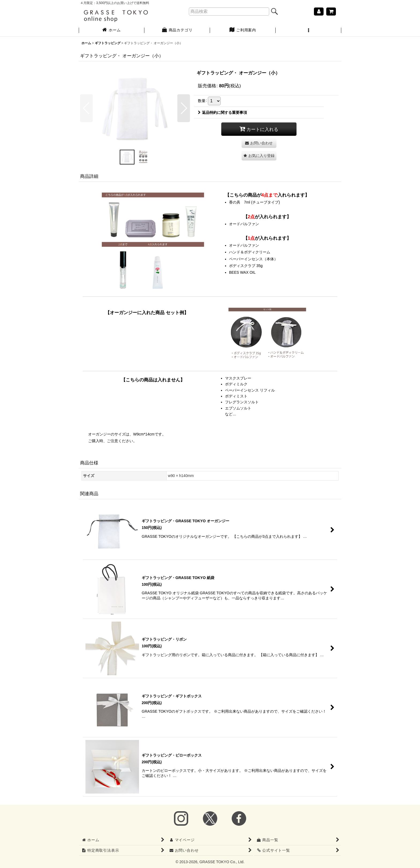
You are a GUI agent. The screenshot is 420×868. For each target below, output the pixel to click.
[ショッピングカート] (331, 12)
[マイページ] (319, 12)
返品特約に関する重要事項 (222, 112)
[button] (308, 31)
